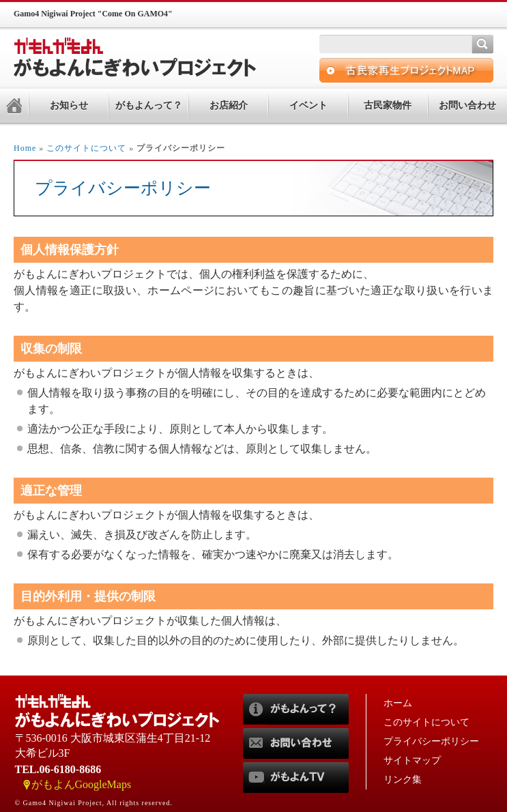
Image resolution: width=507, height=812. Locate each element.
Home (25, 148)
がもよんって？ (149, 105)
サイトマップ (412, 760)
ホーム (398, 703)
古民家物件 (388, 105)
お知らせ (69, 105)
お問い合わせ (467, 105)
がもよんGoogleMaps (82, 784)
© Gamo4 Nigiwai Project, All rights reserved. (94, 803)
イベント (308, 105)
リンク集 (403, 780)
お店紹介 (229, 105)
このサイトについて (86, 148)
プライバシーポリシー (431, 741)
